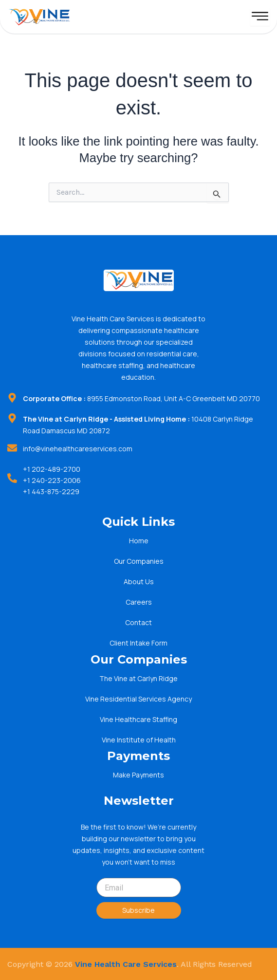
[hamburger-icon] (260, 17)
